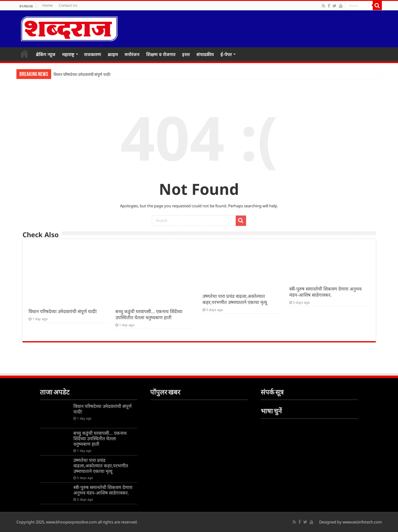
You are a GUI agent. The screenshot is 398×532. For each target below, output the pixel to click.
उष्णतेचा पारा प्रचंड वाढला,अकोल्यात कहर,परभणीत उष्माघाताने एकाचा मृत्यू (235, 299)
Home (48, 5)
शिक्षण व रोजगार (161, 54)
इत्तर (186, 54)
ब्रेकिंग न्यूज (46, 54)
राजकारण (93, 54)
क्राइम (113, 54)
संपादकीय (205, 54)
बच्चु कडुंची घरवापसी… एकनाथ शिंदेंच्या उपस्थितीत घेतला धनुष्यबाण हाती (149, 314)
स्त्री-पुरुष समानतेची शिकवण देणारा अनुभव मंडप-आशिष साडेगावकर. (325, 292)
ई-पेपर (226, 54)
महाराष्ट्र (68, 54)
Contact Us (68, 5)
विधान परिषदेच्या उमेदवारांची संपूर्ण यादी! (82, 75)
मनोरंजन (132, 54)
